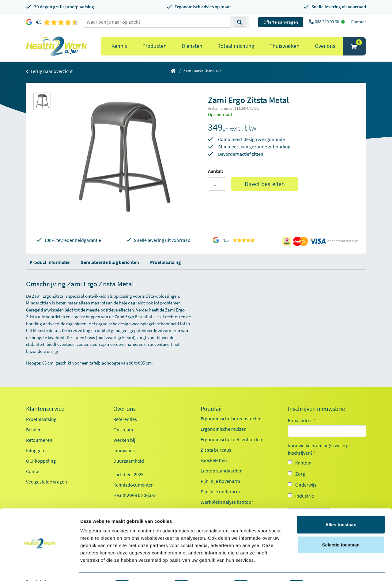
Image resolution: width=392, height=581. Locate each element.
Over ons (325, 46)
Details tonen (331, 569)
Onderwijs (306, 485)
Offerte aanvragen (281, 22)
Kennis (119, 46)
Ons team (123, 430)
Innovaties (124, 450)
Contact (358, 22)
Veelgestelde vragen (47, 482)
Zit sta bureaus (216, 450)
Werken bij (124, 440)
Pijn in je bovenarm (220, 481)
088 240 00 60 (327, 22)
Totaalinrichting (236, 46)
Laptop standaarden (222, 471)
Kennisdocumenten (134, 485)
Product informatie (50, 262)
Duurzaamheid (129, 461)
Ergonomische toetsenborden (231, 439)
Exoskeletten (214, 460)
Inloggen (35, 450)
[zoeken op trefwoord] (157, 22)
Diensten (192, 46)
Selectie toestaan (341, 529)
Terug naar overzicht (49, 71)
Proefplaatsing (165, 262)
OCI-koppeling (41, 461)
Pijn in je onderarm (220, 491)
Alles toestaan (341, 508)
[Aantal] (217, 184)
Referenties (125, 419)
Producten (155, 46)
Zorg (300, 474)
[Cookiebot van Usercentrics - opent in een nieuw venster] (40, 569)
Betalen (34, 430)
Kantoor (304, 463)
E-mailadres (302, 420)
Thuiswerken (285, 46)
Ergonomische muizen (224, 429)
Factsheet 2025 (128, 474)
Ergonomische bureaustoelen (231, 419)
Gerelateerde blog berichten (110, 262)
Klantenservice (45, 409)
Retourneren (39, 440)
